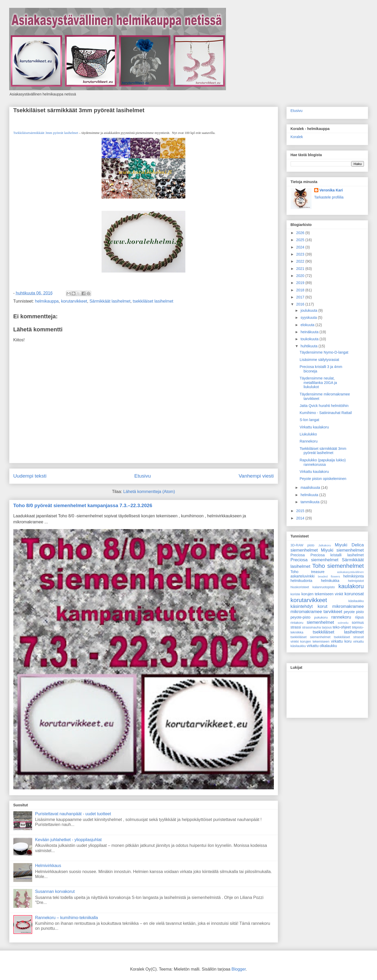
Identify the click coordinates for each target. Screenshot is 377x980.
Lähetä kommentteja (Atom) (149, 492)
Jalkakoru (325, 545)
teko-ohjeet (342, 627)
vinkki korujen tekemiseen (310, 642)
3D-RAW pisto (303, 545)
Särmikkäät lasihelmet (110, 301)
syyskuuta (309, 318)
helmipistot (356, 581)
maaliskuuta (311, 488)
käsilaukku (356, 601)
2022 (301, 261)
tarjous (327, 627)
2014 (301, 518)
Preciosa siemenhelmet (315, 560)
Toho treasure (308, 572)
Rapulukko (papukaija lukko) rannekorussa (323, 462)
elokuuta (308, 325)
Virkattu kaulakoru (314, 427)
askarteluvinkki (303, 576)
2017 (301, 297)
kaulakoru (351, 586)
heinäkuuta (310, 332)
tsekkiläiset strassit (349, 637)
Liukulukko (308, 434)
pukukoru (321, 618)
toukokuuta (310, 339)
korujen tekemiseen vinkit (322, 594)
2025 (301, 240)
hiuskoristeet (300, 587)
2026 (301, 233)
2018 (301, 290)
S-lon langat (309, 420)
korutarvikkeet (74, 301)
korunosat (354, 594)
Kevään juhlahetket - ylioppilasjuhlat (68, 840)
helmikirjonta (354, 576)
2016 (301, 304)
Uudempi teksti (30, 476)
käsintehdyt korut (309, 606)
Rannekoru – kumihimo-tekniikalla (66, 918)
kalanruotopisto (324, 587)
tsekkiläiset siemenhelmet (311, 637)
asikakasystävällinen (351, 572)
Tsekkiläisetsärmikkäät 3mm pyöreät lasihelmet (46, 133)
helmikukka (330, 581)
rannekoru (341, 617)
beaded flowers (329, 576)
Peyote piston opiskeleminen (323, 479)
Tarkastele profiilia (329, 197)
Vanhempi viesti (256, 476)
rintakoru (297, 623)
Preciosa (298, 555)
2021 (301, 269)
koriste (295, 594)
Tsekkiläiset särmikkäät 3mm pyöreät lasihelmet (79, 110)
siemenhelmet (320, 622)
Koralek (297, 137)
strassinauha (311, 627)
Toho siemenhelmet (338, 566)
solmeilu (343, 623)
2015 (301, 511)
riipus (359, 617)
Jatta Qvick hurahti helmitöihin (324, 406)
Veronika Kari (331, 190)
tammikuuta (311, 502)
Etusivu (143, 476)
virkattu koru (341, 641)
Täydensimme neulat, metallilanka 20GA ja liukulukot (318, 383)
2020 (301, 276)
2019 (301, 283)
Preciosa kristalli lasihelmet (337, 555)
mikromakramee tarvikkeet (317, 612)
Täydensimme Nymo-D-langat (324, 352)
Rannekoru (309, 441)
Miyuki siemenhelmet (342, 550)
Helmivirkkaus (48, 866)
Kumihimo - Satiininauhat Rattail (326, 413)
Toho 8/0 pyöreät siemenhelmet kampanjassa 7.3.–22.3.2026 (83, 505)
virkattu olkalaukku (322, 646)
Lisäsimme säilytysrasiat (319, 360)
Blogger (239, 969)
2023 (301, 254)
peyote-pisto (301, 617)
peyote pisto (354, 612)
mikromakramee (348, 606)
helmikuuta (310, 495)
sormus (358, 622)
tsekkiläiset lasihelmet (153, 301)
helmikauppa (47, 301)
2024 (301, 247)
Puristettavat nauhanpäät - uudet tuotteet (73, 814)
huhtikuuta (310, 346)
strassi (296, 627)
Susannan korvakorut (55, 891)
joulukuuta (309, 310)
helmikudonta (301, 581)
